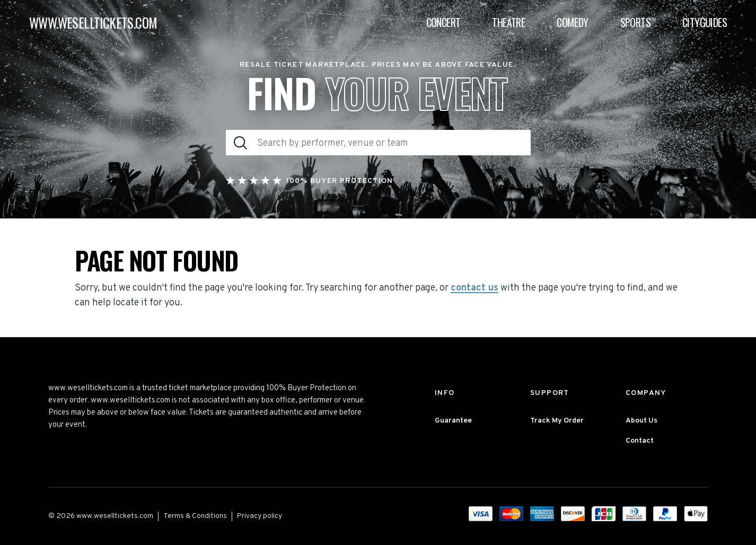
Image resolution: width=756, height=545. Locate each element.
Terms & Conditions (195, 516)
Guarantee (453, 421)
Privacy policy (260, 516)
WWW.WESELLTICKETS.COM (93, 23)
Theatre (508, 22)
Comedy (572, 22)
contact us (474, 288)
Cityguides (705, 22)
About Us (641, 421)
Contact (640, 441)
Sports (635, 22)
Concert (443, 22)
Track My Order (557, 421)
